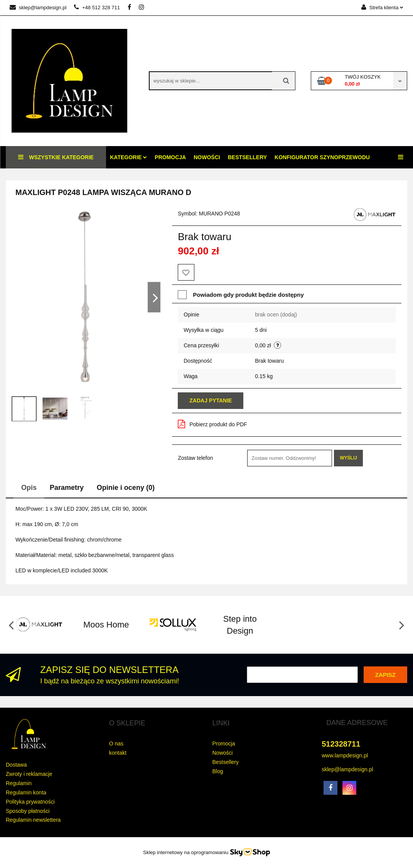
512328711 (341, 744)
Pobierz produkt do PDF (212, 424)
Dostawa (16, 765)
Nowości (207, 157)
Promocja (170, 157)
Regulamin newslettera (33, 820)
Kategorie (128, 157)
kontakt (118, 753)
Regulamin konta (26, 792)
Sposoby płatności (28, 811)
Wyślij (348, 458)
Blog (218, 771)
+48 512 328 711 (97, 8)
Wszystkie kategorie (56, 157)
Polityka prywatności (30, 802)
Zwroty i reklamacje (29, 774)
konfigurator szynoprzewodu (322, 157)
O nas (116, 744)
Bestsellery (247, 157)
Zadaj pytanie (211, 400)
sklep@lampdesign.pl (38, 8)
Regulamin (19, 783)
